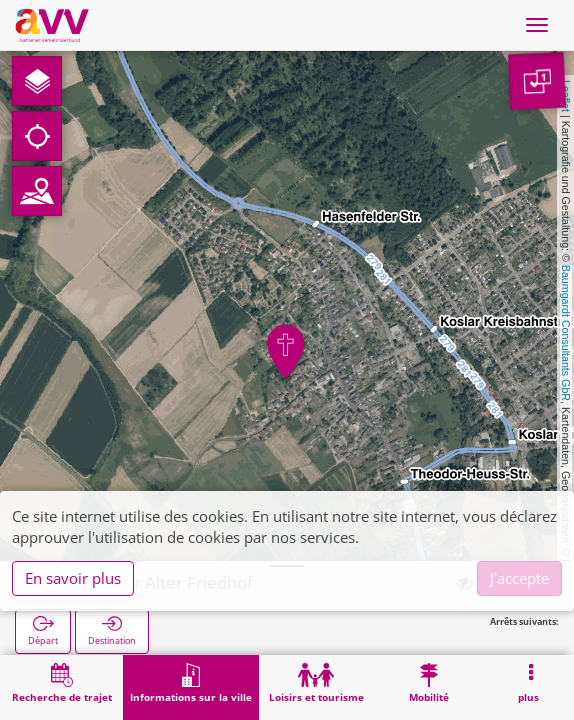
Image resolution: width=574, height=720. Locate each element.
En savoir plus (73, 578)
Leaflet (566, 96)
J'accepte (519, 578)
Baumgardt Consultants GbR (566, 333)
